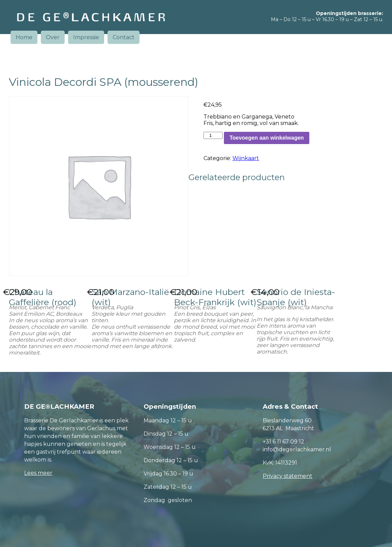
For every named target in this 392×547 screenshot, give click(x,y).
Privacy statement (288, 476)
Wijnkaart (246, 158)
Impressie (86, 37)
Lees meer (38, 473)
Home (24, 37)
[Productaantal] (213, 135)
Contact (124, 37)
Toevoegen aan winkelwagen (266, 138)
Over (53, 37)
